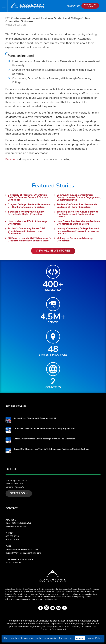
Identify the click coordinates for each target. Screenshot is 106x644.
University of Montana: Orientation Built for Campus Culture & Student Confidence (28, 197)
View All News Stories (53, 251)
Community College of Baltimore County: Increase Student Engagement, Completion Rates (79, 197)
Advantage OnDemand (16, 481)
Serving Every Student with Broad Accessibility (36, 418)
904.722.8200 (12, 540)
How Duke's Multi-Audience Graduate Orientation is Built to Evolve (78, 223)
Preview (10, 160)
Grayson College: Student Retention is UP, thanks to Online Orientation (29, 206)
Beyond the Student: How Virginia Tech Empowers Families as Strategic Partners (51, 449)
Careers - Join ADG (15, 487)
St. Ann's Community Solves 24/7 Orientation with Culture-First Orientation (27, 231)
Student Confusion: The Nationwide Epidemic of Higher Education (77, 206)
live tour (61, 630)
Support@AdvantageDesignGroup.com (23, 553)
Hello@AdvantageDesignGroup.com (22, 550)
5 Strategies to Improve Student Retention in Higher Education (26, 213)
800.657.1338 (74, 6)
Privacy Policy (94, 638)
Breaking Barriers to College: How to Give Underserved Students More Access (78, 214)
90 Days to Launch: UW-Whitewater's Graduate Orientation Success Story (29, 239)
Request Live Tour (14, 484)
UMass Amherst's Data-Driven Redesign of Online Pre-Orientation (44, 439)
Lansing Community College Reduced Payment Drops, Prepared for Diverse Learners (78, 231)
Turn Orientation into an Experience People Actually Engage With (44, 429)
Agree (80, 638)
